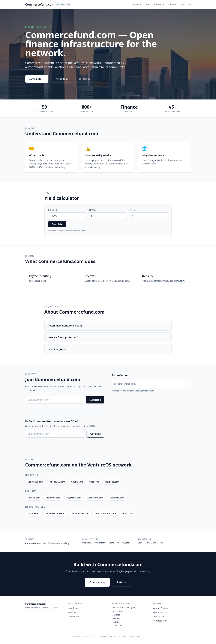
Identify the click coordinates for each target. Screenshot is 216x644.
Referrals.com (160, 621)
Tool (147, 4)
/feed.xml (115, 619)
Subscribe (95, 400)
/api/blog (115, 615)
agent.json (185, 5)
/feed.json (116, 622)
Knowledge (136, 4)
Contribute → (37, 79)
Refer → (122, 582)
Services (72, 612)
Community (159, 4)
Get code (95, 434)
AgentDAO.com (160, 612)
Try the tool (61, 79)
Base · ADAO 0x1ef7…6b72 (150, 543)
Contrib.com (159, 616)
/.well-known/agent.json (123, 608)
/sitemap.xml (117, 626)
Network (172, 4)
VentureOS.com (161, 608)
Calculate (57, 224)
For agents (84, 79)
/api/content (117, 611)
